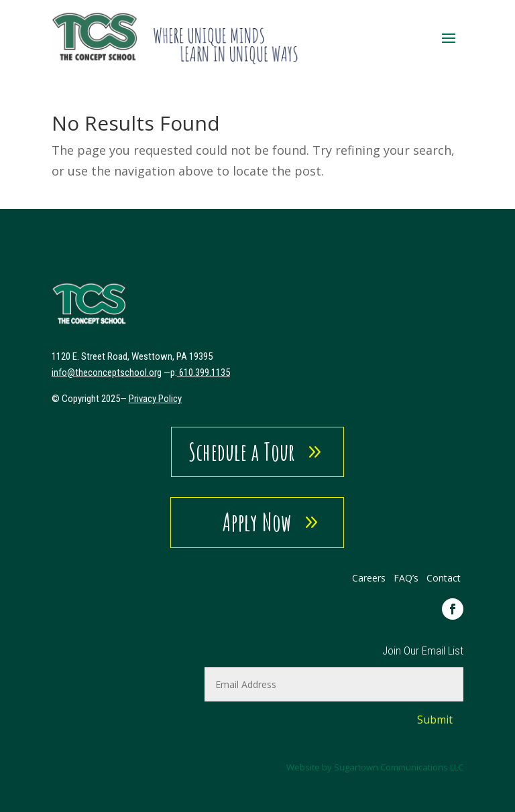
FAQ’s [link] (407, 578)
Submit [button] (435, 720)
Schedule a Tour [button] (242, 452)
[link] (176, 37)
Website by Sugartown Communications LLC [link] (375, 767)
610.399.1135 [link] (205, 373)
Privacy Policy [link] (155, 399)
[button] (449, 37)
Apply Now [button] (257, 522)
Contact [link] (444, 578)
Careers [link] (369, 578)
